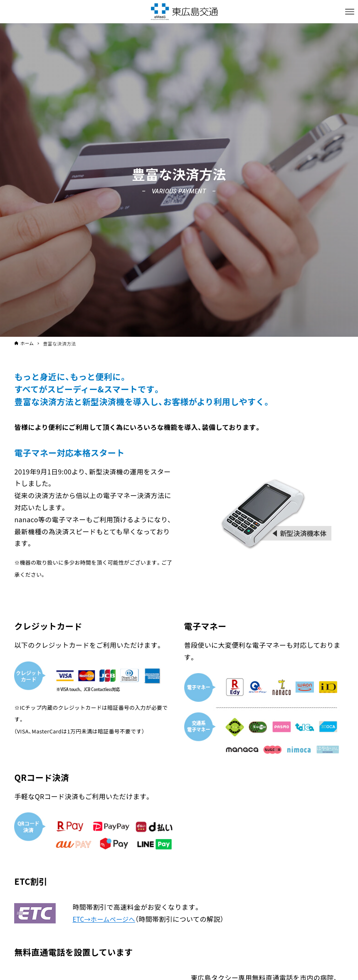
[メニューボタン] (350, 12)
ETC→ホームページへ (106, 919)
